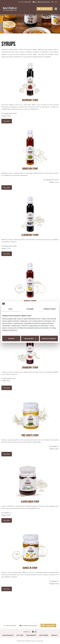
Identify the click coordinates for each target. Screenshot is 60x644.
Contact (54, 635)
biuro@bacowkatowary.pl (41, 2)
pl (53, 2)
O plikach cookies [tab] (49, 309)
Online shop (45, 9)
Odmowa (11, 338)
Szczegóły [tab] (30, 309)
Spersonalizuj (30, 338)
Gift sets (20, 635)
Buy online (7, 121)
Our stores (44, 635)
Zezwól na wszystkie (49, 338)
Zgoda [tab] (11, 309)
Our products (8, 635)
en (56, 2)
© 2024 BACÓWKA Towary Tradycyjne (30, 641)
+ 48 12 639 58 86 (25, 2)
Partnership (31, 635)
